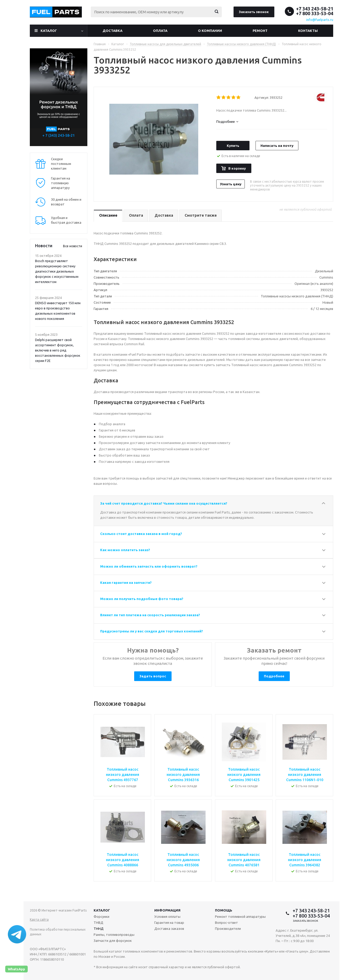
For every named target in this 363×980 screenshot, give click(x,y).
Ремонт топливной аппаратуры (240, 916)
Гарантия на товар (169, 923)
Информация (167, 910)
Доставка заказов (169, 929)
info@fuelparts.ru (320, 20)
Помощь (224, 910)
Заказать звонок (254, 12)
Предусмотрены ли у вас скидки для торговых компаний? (152, 631)
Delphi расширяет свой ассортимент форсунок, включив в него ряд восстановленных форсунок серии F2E (58, 350)
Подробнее (274, 676)
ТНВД (98, 923)
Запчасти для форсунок (113, 941)
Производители (228, 929)
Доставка (112, 31)
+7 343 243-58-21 (315, 9)
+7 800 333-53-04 (315, 13)
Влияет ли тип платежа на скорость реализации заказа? (150, 615)
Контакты (308, 31)
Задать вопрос (153, 676)
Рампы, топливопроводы (114, 935)
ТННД (99, 929)
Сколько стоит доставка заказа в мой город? (141, 534)
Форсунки (101, 916)
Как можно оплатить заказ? (125, 550)
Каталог (49, 31)
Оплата (160, 31)
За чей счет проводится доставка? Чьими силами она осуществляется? (164, 503)
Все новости (73, 246)
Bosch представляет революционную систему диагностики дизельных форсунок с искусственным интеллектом (57, 271)
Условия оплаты (167, 916)
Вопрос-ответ (226, 923)
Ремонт (260, 31)
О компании (210, 31)
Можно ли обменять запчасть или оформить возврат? (149, 566)
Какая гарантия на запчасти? (126, 583)
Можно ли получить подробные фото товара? (142, 599)
